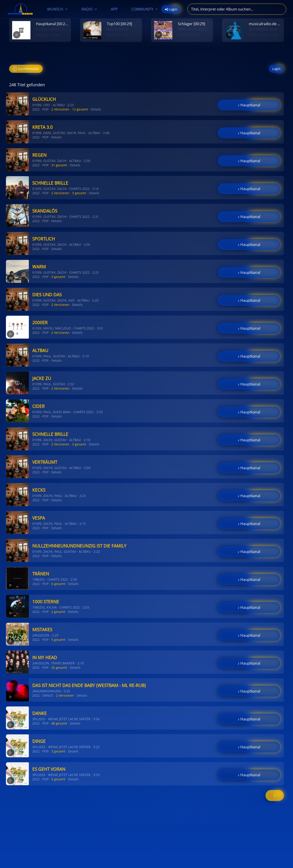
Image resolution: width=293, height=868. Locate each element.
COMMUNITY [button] (145, 9)
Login (276, 69)
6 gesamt (58, 584)
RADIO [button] (89, 9)
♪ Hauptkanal (249, 105)
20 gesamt (59, 667)
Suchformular (26, 69)
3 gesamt (79, 193)
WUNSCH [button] (57, 9)
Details (96, 109)
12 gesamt (80, 109)
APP (114, 9)
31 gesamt (59, 165)
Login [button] (171, 9)
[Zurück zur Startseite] (20, 9)
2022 (36, 109)
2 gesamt (58, 612)
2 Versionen (60, 109)
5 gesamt (58, 640)
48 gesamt (59, 723)
